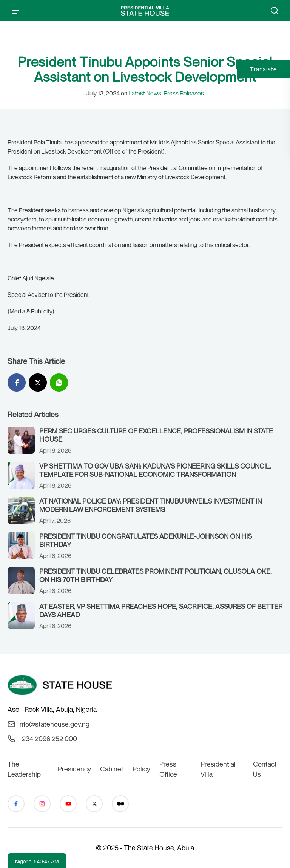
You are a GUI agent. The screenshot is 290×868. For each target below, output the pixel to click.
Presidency (74, 769)
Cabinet (112, 769)
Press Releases (184, 93)
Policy (141, 769)
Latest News (145, 93)
